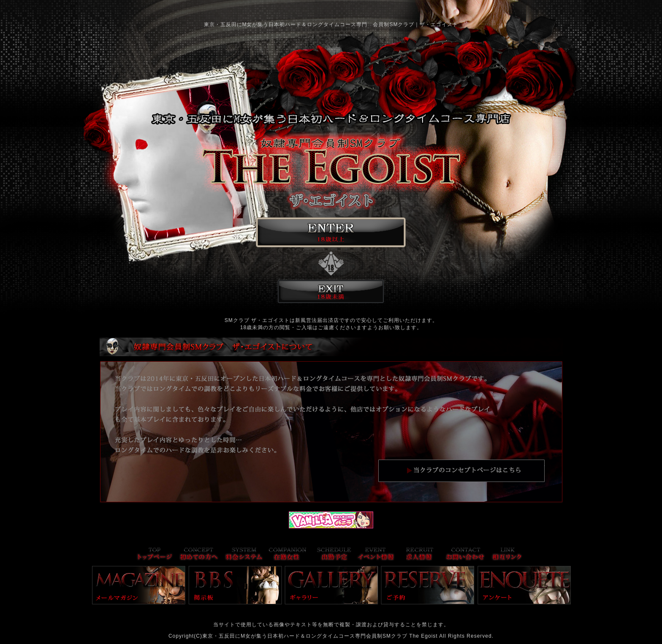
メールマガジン (139, 585)
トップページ (155, 555)
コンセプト (199, 555)
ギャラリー (331, 585)
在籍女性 (288, 555)
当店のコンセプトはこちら (461, 471)
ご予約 (428, 585)
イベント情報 (376, 555)
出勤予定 (334, 555)
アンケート (524, 585)
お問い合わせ (465, 555)
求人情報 (420, 555)
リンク (507, 555)
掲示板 (235, 585)
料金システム (244, 555)
